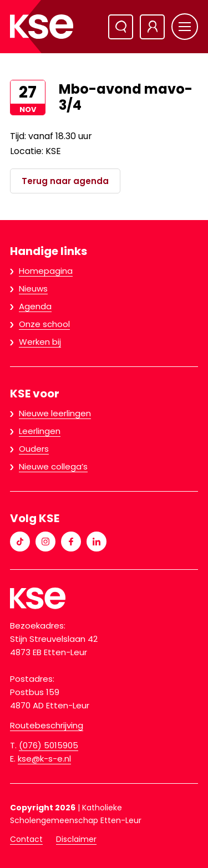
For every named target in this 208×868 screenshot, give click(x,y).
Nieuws (33, 289)
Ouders (34, 449)
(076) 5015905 (49, 745)
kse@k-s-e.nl (44, 759)
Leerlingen (40, 431)
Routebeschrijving (47, 725)
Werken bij (40, 342)
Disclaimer (76, 839)
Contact (26, 839)
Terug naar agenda (65, 181)
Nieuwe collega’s (53, 466)
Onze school (44, 324)
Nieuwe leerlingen (55, 413)
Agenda (35, 306)
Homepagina (46, 271)
